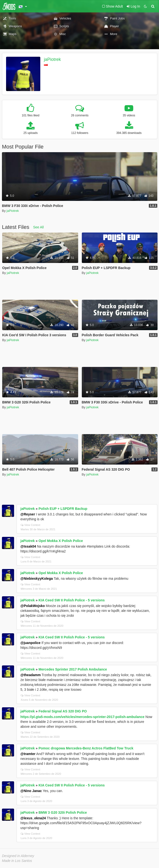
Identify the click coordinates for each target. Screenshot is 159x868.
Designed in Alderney (18, 856)
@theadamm (31, 675)
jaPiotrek (52, 59)
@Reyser (28, 514)
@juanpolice (30, 643)
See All (39, 227)
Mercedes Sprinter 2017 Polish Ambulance (73, 669)
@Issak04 (28, 546)
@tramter (28, 754)
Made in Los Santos (17, 861)
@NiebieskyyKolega (37, 579)
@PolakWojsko (33, 606)
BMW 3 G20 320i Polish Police (63, 812)
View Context (30, 525)
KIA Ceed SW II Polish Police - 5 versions (72, 600)
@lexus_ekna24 (33, 818)
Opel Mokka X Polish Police (61, 541)
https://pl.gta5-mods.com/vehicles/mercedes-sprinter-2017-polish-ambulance (82, 717)
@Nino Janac (31, 791)
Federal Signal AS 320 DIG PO (63, 711)
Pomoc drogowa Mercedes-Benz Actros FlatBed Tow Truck (86, 748)
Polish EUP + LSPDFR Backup (63, 509)
